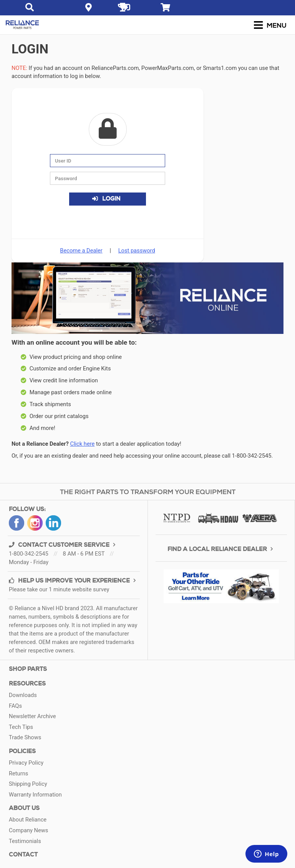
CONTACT (23, 855)
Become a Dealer (81, 251)
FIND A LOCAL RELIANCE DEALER (221, 549)
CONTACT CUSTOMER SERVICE (63, 545)
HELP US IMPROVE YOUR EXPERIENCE (73, 581)
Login (106, 199)
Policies (22, 751)
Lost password (137, 251)
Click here (82, 444)
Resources (27, 684)
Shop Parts (28, 669)
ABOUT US (24, 808)
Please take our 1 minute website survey (59, 589)
